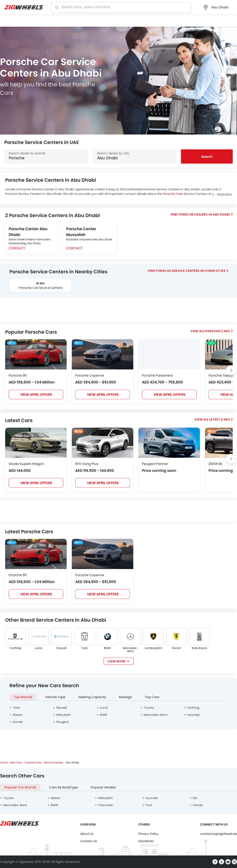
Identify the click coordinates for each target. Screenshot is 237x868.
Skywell (61, 648)
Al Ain (40, 283)
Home (4, 762)
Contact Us (89, 841)
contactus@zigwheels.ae (218, 834)
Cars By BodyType (64, 787)
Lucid (38, 648)
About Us (87, 834)
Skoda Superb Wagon (26, 464)
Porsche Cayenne (90, 375)
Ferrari (176, 648)
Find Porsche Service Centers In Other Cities (187, 271)
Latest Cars (220, 419)
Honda (18, 722)
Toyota (149, 708)
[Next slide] (231, 370)
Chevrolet (105, 805)
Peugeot (63, 722)
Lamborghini (153, 648)
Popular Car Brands (20, 787)
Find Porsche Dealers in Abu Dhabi (200, 214)
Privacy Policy (148, 834)
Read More (224, 194)
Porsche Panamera (157, 375)
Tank (84, 648)
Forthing (15, 648)
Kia (195, 798)
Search (207, 157)
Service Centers (53, 762)
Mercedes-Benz (130, 650)
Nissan (18, 715)
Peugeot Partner (155, 464)
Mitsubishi (64, 715)
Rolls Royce (199, 648)
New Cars (16, 762)
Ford (149, 805)
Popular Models (103, 787)
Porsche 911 (18, 375)
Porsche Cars (173, 194)
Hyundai (193, 715)
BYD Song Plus (87, 464)
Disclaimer (146, 841)
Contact (17, 248)
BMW (107, 648)
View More (117, 661)
